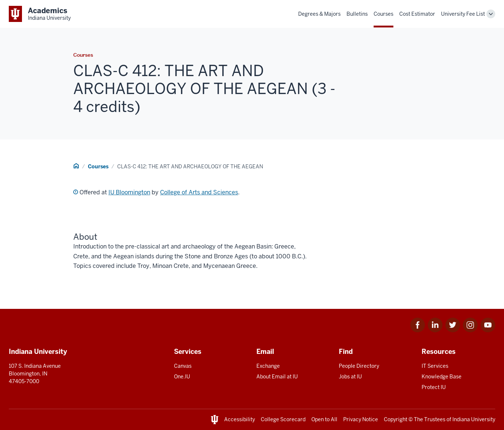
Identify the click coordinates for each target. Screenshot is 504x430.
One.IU (182, 377)
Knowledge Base (442, 377)
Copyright (396, 419)
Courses (383, 14)
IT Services (435, 366)
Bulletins (357, 14)
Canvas (183, 366)
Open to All (324, 419)
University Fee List (463, 14)
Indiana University (474, 419)
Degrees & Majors (319, 14)
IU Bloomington (129, 192)
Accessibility (240, 419)
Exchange (268, 366)
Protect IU (434, 387)
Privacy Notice (361, 419)
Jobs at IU (350, 377)
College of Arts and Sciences (199, 192)
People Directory (359, 366)
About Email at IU (277, 377)
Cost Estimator (417, 14)
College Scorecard (283, 419)
